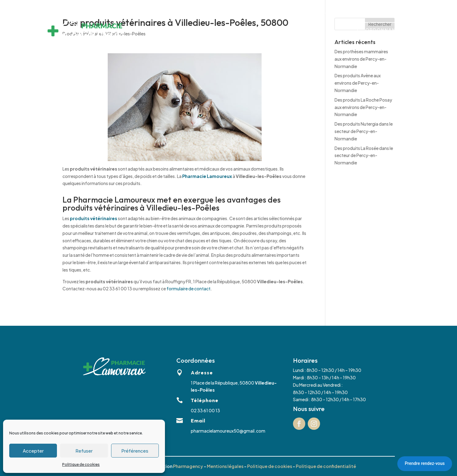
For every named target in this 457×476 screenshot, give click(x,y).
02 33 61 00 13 (215, 6)
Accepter (33, 451)
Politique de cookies (81, 464)
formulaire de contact (188, 288)
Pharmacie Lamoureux (207, 176)
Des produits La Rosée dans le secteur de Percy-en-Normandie (364, 155)
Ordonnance (384, 30)
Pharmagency (188, 466)
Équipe (263, 31)
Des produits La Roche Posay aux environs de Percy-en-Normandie (363, 107)
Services (192, 31)
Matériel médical (229, 31)
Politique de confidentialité (326, 466)
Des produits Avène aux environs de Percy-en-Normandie (358, 83)
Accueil (166, 31)
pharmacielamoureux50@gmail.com (228, 431)
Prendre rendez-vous (425, 463)
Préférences (135, 451)
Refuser (84, 451)
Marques (288, 31)
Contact (315, 31)
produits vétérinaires (94, 218)
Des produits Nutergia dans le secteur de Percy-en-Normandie (364, 131)
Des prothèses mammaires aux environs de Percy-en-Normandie (361, 59)
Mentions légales (225, 466)
